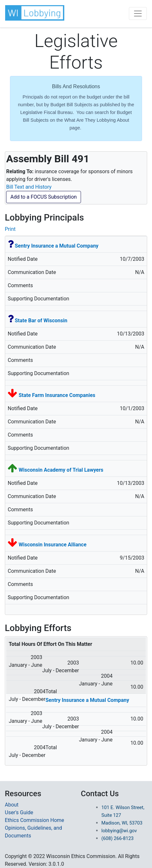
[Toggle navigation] (138, 14)
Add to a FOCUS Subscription (44, 197)
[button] (35, 13)
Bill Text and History (29, 187)
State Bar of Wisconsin (41, 321)
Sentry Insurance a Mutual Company (57, 246)
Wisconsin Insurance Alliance (53, 545)
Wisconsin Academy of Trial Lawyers (61, 470)
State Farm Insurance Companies (57, 395)
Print (10, 229)
